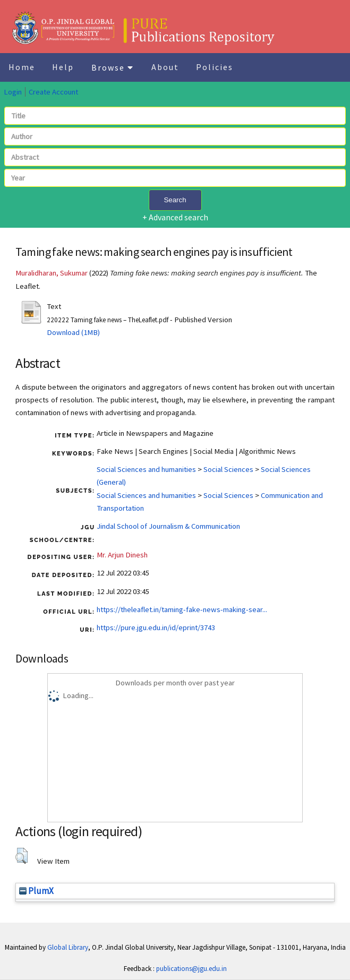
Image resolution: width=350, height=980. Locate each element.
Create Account (53, 92)
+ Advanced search (175, 217)
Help (63, 67)
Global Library (68, 947)
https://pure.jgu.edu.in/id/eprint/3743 (156, 627)
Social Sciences (228, 469)
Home (22, 67)
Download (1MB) (73, 332)
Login (13, 92)
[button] (22, 856)
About (165, 67)
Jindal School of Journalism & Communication (168, 526)
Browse (113, 67)
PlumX (36, 891)
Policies (215, 67)
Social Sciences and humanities (146, 469)
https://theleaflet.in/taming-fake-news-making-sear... (182, 609)
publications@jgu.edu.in (191, 969)
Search (175, 200)
